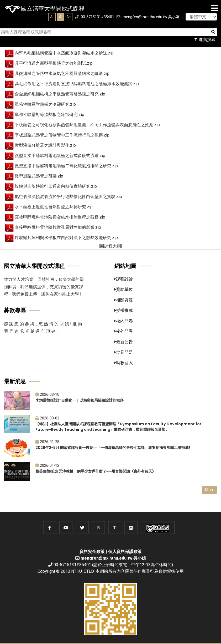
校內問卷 (124, 321)
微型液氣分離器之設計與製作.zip (45, 145)
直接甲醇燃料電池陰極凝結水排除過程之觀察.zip (60, 217)
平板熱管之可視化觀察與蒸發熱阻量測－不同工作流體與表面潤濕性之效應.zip (87, 125)
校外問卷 (124, 331)
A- (52, 17)
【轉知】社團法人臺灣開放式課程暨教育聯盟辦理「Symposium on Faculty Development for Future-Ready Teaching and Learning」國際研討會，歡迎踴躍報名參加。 (118, 427)
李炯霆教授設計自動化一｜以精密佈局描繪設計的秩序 (80, 400)
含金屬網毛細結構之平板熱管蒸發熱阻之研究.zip (60, 94)
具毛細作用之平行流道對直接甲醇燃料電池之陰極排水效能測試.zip (77, 84)
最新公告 (124, 342)
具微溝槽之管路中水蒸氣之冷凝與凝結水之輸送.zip (62, 73)
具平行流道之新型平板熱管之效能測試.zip (54, 63)
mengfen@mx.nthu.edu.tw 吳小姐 (148, 17)
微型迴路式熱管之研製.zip (39, 176)
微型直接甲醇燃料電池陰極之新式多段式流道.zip (60, 156)
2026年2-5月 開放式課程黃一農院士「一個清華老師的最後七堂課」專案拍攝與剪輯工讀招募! (113, 448)
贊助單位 (124, 289)
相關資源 (124, 300)
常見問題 (124, 352)
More (210, 490)
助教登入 (124, 363)
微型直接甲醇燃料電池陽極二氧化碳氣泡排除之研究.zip (66, 166)
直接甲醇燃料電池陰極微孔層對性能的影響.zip (58, 227)
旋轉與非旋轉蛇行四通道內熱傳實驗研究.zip (56, 186)
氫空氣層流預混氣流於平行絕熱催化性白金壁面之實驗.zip (68, 197)
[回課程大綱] (110, 246)
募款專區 (15, 310)
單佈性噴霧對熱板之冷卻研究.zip (45, 104)
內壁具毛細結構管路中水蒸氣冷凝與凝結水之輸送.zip (64, 53)
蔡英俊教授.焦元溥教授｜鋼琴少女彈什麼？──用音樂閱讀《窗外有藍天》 (96, 471)
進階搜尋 (205, 40)
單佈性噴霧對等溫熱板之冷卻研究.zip (49, 115)
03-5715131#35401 (94, 17)
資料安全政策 (92, 552)
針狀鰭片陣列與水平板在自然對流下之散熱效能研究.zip (66, 238)
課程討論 (124, 279)
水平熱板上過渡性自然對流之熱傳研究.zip (54, 207)
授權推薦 (124, 310)
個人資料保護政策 (125, 552)
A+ (69, 17)
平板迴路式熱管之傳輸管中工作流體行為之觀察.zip (62, 135)
